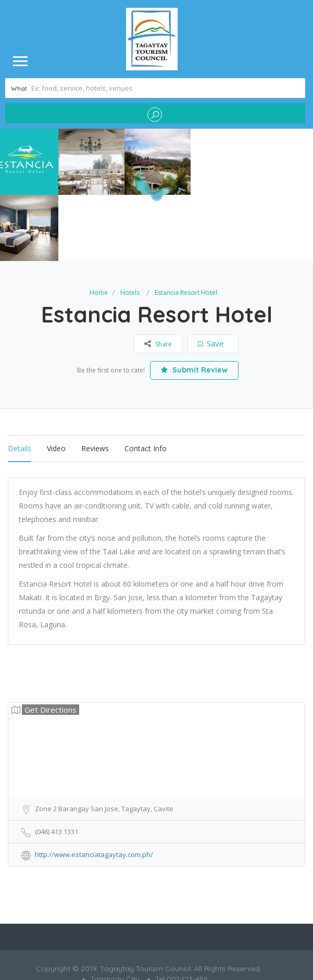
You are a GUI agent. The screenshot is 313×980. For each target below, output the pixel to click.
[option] (91, 162)
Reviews (95, 382)
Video (56, 382)
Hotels (130, 226)
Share (158, 277)
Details (20, 382)
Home (99, 226)
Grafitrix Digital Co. (179, 930)
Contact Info (146, 382)
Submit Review (194, 304)
